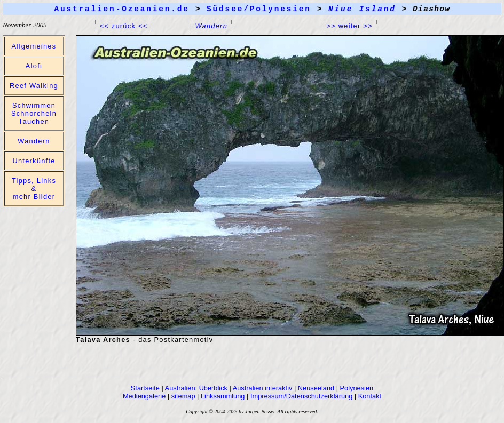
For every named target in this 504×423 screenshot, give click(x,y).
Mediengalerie (144, 396)
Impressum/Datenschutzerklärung (301, 396)
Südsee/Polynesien (259, 9)
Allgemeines (34, 46)
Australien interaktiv (263, 388)
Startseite (145, 388)
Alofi (34, 66)
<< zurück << (124, 25)
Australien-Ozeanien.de (121, 9)
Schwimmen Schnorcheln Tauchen (34, 113)
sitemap (183, 396)
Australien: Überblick (196, 388)
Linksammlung (223, 396)
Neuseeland (316, 388)
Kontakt (370, 396)
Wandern (34, 141)
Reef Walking (34, 86)
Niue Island (362, 9)
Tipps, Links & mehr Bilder (34, 189)
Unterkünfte (34, 161)
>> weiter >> (350, 25)
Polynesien (357, 388)
